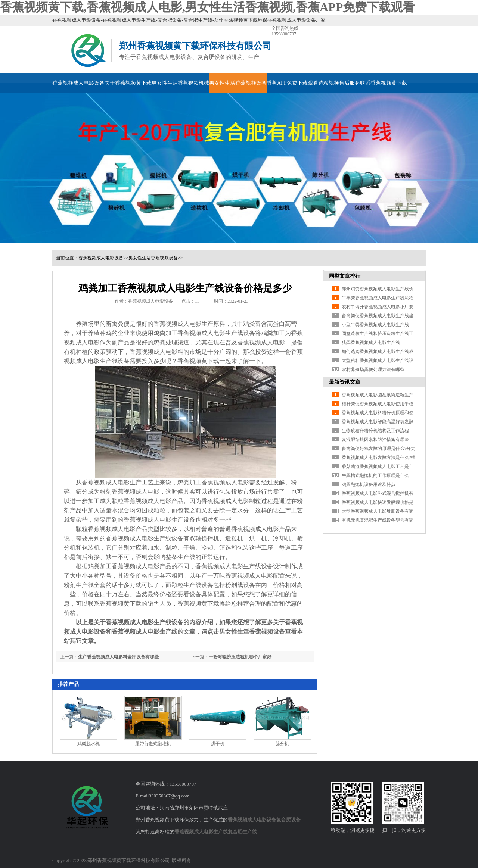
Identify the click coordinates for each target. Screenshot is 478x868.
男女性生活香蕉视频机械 (180, 83)
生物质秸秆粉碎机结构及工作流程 (375, 431)
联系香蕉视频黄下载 (384, 83)
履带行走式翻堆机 (153, 744)
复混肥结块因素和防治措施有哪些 (375, 440)
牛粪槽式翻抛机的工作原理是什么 (375, 475)
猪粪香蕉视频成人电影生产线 (371, 343)
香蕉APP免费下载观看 (292, 83)
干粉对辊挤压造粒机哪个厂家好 (240, 657)
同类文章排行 (345, 276)
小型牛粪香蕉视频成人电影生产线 (375, 325)
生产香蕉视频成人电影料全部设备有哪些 (118, 657)
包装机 (91, 548)
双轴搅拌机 (204, 538)
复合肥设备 (288, 820)
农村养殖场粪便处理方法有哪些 (373, 369)
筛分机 (282, 744)
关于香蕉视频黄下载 (128, 83)
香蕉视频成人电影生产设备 (159, 520)
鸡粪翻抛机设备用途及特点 (369, 484)
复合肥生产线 (242, 832)
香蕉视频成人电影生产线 (201, 832)
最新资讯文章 (345, 382)
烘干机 (218, 744)
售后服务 (350, 83)
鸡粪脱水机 (89, 744)
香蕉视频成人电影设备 (78, 83)
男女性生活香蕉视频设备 (238, 83)
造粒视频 (329, 83)
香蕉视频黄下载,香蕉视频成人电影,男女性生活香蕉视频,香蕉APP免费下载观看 (207, 7)
